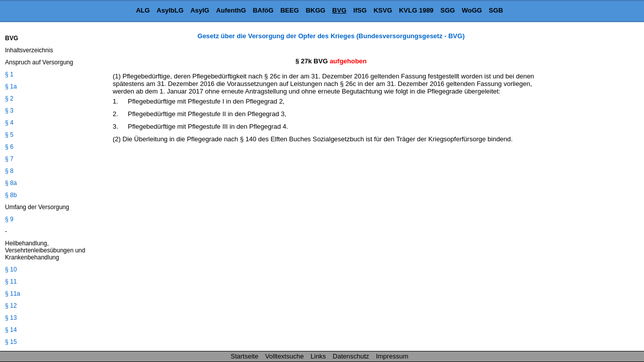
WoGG (472, 10)
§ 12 (11, 306)
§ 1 (9, 74)
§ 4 (9, 123)
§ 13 (11, 318)
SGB (496, 10)
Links (318, 356)
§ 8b (11, 195)
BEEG (290, 10)
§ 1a (11, 86)
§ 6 (9, 147)
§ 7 (9, 159)
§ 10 (11, 269)
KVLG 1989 (416, 10)
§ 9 (9, 219)
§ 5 (9, 135)
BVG (339, 10)
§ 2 (9, 99)
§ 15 (11, 342)
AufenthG (231, 10)
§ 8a (11, 183)
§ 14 (11, 330)
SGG (448, 10)
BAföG (263, 10)
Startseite (245, 356)
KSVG (383, 10)
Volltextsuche (285, 356)
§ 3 (9, 111)
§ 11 (11, 282)
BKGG (316, 10)
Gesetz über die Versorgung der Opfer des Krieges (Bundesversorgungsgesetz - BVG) (331, 36)
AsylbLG (170, 10)
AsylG (200, 10)
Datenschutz (351, 356)
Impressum (392, 356)
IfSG (360, 10)
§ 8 (9, 171)
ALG (143, 10)
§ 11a (13, 294)
